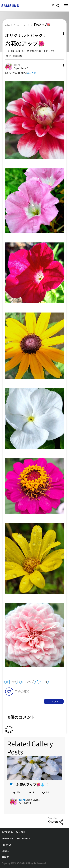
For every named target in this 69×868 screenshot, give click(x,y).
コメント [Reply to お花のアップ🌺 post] (54, 702)
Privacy (7, 845)
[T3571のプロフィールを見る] (17, 65)
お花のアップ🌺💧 (30, 785)
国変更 (5, 857)
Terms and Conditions (16, 839)
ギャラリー (33, 73)
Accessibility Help (13, 832)
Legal (5, 851)
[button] (58, 66)
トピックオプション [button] (58, 33)
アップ (30, 682)
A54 (14, 682)
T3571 (22, 800)
